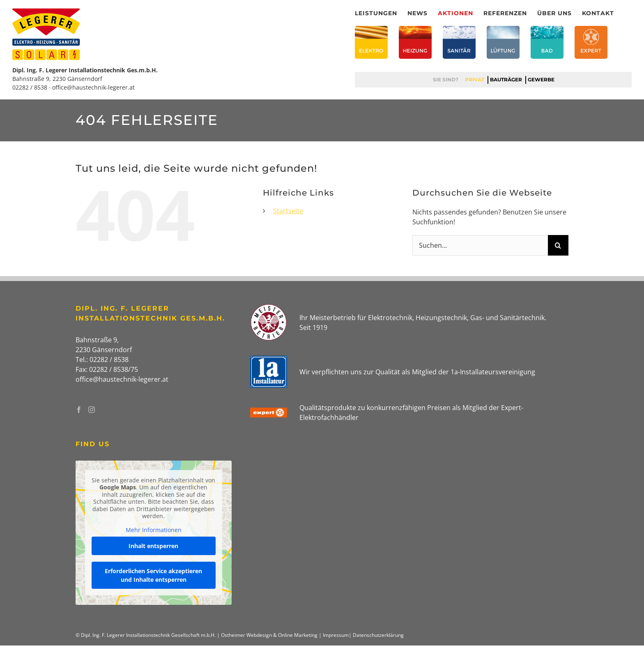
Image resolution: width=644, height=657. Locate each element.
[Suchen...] (480, 245)
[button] (18, 639)
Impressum (336, 635)
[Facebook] (79, 410)
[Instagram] (92, 410)
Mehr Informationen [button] (154, 530)
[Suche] (558, 245)
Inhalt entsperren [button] (153, 546)
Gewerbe (541, 80)
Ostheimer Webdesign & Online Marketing (269, 635)
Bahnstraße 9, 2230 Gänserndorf (57, 79)
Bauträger (506, 80)
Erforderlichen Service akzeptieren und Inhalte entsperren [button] (153, 576)
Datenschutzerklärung (378, 635)
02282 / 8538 (30, 87)
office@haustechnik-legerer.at (93, 87)
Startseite (288, 211)
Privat (475, 80)
